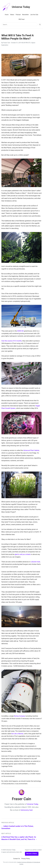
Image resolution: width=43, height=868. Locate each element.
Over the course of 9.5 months (12, 341)
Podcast (18, 15)
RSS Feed (21, 19)
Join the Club (34, 15)
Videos (12, 15)
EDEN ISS (20, 331)
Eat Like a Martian (17, 734)
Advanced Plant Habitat (31, 450)
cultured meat (35, 562)
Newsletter (25, 15)
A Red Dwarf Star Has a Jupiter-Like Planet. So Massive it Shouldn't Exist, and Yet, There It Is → (19, 838)
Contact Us (17, 859)
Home (7, 15)
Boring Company (20, 716)
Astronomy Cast (27, 810)
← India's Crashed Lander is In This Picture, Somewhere (17, 827)
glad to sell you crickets (23, 554)
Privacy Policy (26, 859)
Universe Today (16, 7)
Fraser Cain (7, 43)
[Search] (40, 24)
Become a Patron (32, 854)
